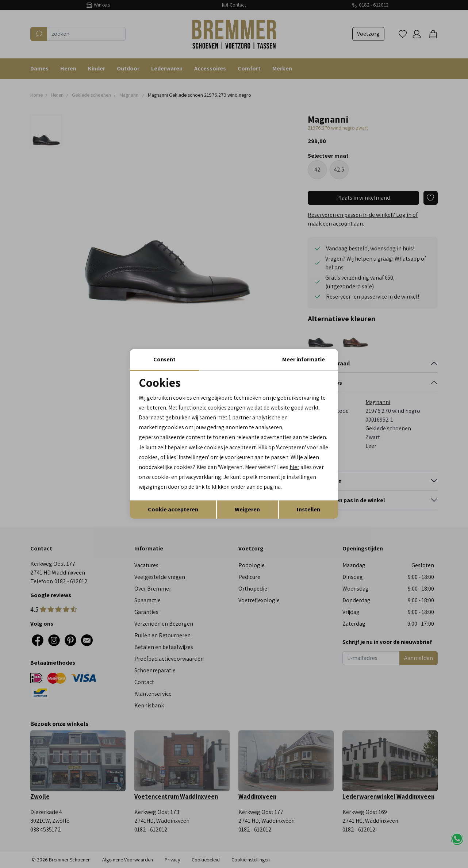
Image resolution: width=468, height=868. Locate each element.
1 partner (240, 417)
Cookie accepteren (173, 509)
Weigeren (247, 509)
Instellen (308, 509)
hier (313, 467)
